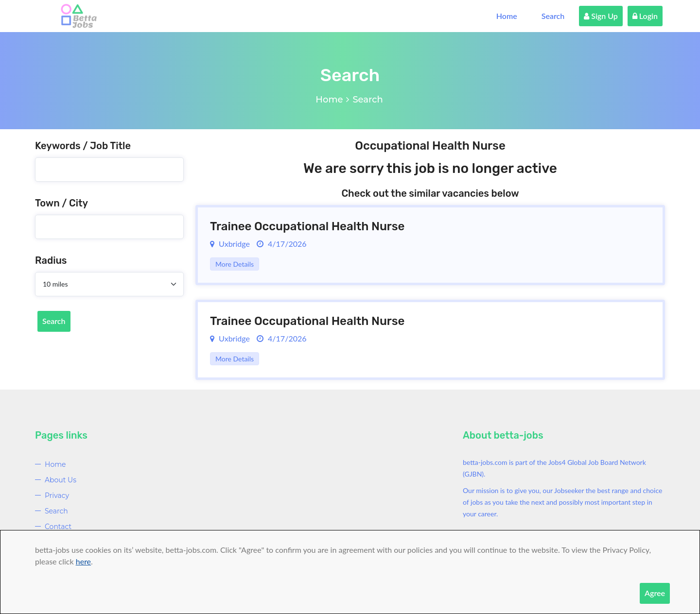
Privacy (57, 495)
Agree (655, 593)
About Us (61, 480)
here (83, 561)
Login (645, 16)
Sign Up (601, 16)
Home (507, 16)
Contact (58, 527)
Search (553, 16)
